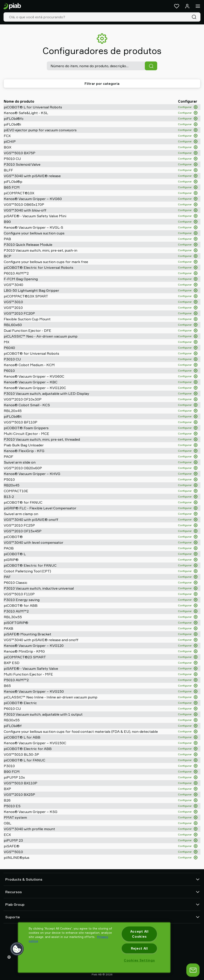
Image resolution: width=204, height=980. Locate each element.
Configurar (188, 107)
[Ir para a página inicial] (12, 6)
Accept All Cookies (139, 934)
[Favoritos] (177, 6)
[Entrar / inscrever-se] (187, 6)
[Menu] (198, 6)
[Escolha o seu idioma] (10, 957)
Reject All (139, 948)
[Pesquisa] (195, 17)
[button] (17, 949)
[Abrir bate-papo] (193, 970)
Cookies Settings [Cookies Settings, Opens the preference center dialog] (139, 960)
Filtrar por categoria (102, 84)
